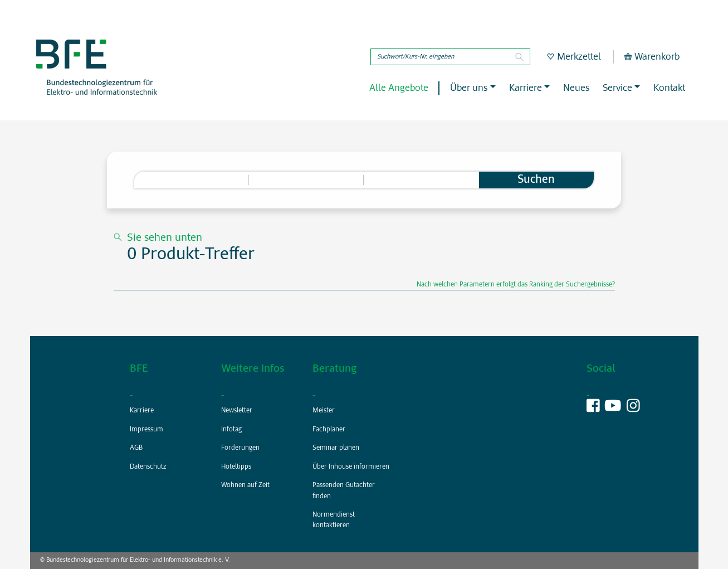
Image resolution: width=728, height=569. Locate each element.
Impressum (146, 430)
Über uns (469, 88)
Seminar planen (336, 448)
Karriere (526, 88)
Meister (324, 411)
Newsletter (237, 411)
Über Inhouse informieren (351, 467)
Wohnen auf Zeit (245, 485)
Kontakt (669, 88)
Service (617, 88)
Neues (576, 88)
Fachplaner (329, 430)
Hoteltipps (236, 467)
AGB (136, 448)
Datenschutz (148, 467)
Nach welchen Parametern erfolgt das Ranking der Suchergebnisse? (516, 285)
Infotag (231, 430)
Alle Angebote (399, 88)
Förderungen (240, 448)
